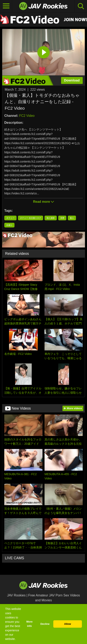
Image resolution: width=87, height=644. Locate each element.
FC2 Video (27, 116)
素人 (72, 218)
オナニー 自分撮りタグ (31, 218)
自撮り (9, 225)
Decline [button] (45, 624)
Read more (43, 202)
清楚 (62, 218)
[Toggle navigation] (6, 6)
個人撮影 (51, 218)
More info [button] (29, 624)
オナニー (10, 218)
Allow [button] (68, 624)
